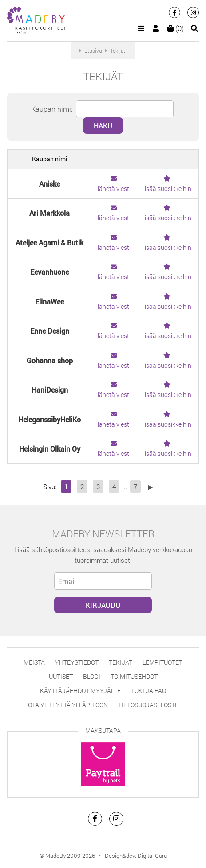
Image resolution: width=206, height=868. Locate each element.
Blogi (92, 676)
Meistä (34, 662)
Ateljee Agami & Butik (50, 243)
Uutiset (61, 676)
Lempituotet (162, 662)
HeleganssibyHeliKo (50, 419)
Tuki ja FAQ (149, 691)
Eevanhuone (50, 272)
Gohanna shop (50, 360)
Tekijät (121, 662)
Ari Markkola (50, 213)
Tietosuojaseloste (148, 705)
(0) (176, 28)
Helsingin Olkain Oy (50, 449)
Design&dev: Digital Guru (136, 856)
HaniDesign (50, 390)
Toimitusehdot (134, 676)
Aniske (50, 184)
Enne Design (50, 331)
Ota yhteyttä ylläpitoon (68, 705)
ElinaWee (50, 302)
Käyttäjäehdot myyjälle (80, 691)
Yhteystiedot (77, 662)
